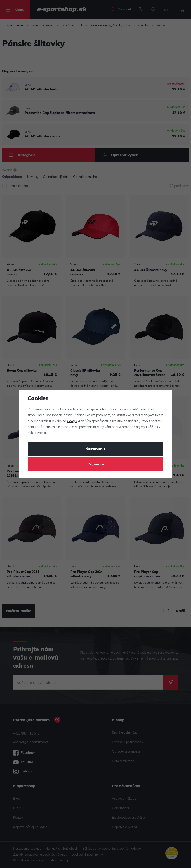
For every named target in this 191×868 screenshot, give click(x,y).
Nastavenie (96, 449)
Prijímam (96, 464)
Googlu (72, 421)
